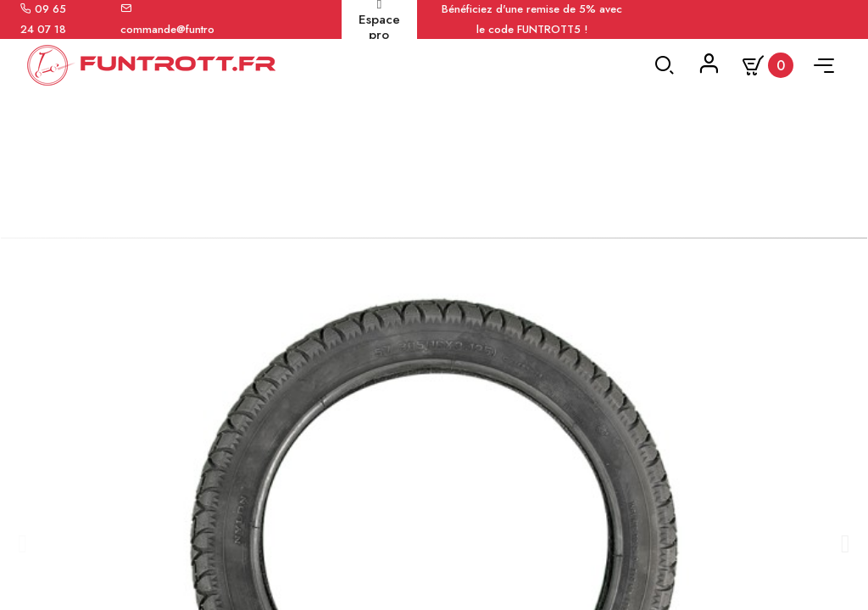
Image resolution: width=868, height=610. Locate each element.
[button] (22, 565)
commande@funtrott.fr (175, 29)
